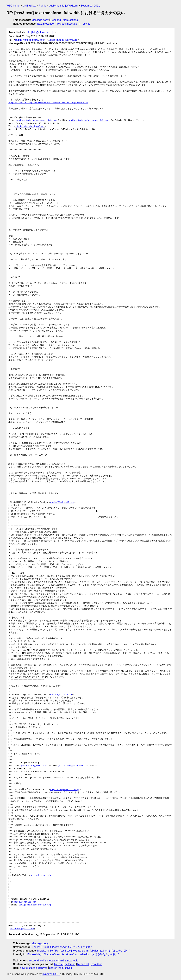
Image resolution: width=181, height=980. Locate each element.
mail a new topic (69, 961)
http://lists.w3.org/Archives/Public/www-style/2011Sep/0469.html (48, 103)
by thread (70, 964)
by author (96, 964)
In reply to (85, 24)
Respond (56, 20)
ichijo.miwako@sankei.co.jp (35, 905)
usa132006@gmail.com (62, 502)
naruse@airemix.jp (61, 695)
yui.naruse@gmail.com (34, 766)
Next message (45, 24)
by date (58, 964)
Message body (40, 20)
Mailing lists (29, 6)
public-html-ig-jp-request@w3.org (36, 120)
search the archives (61, 968)
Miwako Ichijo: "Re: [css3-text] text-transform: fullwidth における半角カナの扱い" (83, 951)
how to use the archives (34, 968)
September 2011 (90, 6)
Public (42, 6)
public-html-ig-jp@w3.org (63, 6)
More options (70, 20)
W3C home (13, 6)
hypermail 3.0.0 (51, 974)
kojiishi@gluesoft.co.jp (41, 32)
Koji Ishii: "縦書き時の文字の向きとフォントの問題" (62, 947)
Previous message (66, 24)
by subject (83, 964)
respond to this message (43, 961)
